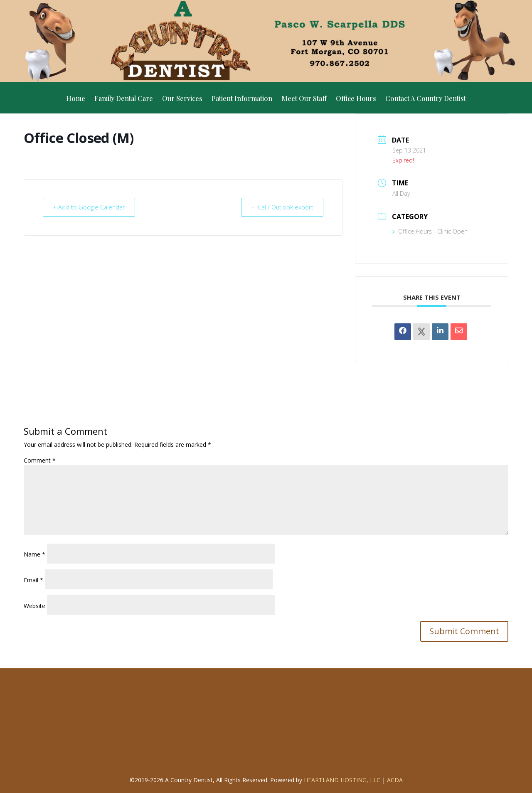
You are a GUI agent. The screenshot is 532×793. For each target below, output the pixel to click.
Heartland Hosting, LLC (342, 780)
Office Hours (356, 99)
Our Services (182, 99)
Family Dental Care (124, 99)
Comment (40, 460)
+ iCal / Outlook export (280, 207)
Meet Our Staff (304, 99)
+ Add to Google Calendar (91, 207)
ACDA (395, 780)
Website (34, 606)
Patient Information (242, 99)
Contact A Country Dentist (426, 99)
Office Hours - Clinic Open (430, 231)
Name (34, 554)
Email (33, 580)
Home (76, 99)
